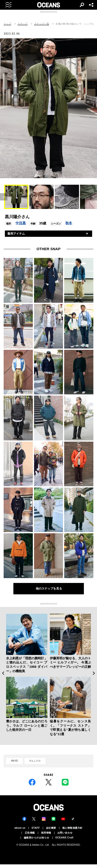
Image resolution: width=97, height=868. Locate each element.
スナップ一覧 (42, 24)
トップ (7, 24)
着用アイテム (16, 234)
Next (94, 673)
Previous (3, 673)
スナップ (23, 24)
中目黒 (21, 223)
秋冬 (69, 223)
